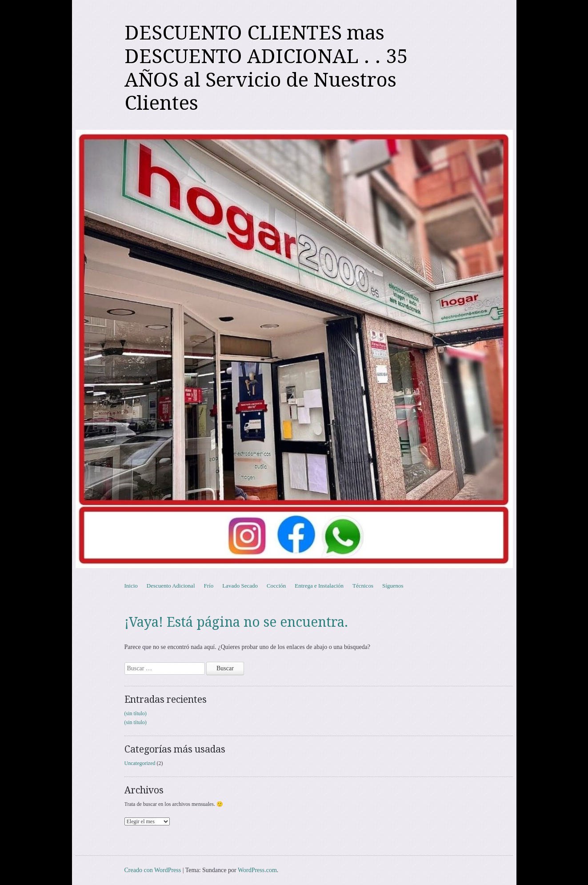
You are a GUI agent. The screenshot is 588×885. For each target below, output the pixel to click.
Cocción (276, 586)
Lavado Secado (240, 586)
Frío (209, 586)
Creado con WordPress (153, 870)
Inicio (131, 586)
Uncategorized (140, 763)
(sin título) (136, 713)
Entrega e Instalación (319, 586)
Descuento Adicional (171, 586)
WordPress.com (257, 870)
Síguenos (393, 586)
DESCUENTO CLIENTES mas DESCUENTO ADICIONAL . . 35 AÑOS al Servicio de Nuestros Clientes (266, 68)
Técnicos (363, 586)
